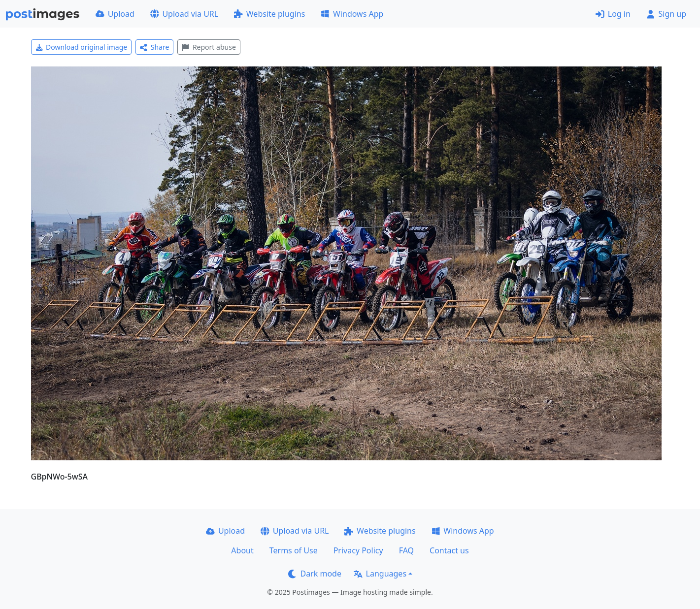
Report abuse (209, 47)
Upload (115, 14)
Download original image (82, 47)
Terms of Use (294, 550)
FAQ (406, 550)
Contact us (449, 550)
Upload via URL (184, 14)
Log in (613, 14)
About (242, 550)
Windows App (352, 14)
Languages (380, 574)
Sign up (666, 14)
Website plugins (269, 14)
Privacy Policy (358, 550)
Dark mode (315, 574)
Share (154, 47)
